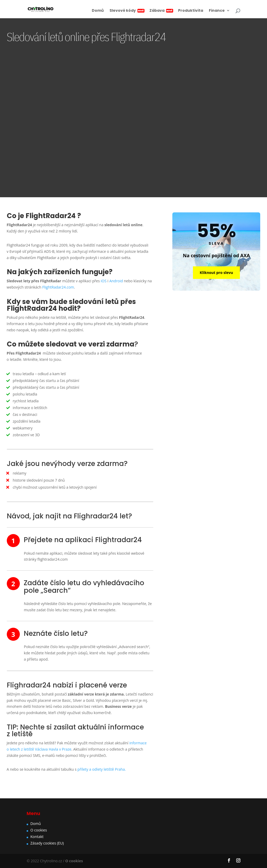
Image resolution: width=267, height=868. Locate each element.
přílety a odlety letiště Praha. (102, 769)
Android (116, 281)
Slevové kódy (127, 11)
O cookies (39, 830)
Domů (98, 11)
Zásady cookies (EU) (47, 843)
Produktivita (191, 11)
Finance (217, 11)
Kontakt (37, 837)
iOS (104, 281)
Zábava (161, 11)
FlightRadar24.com (58, 287)
